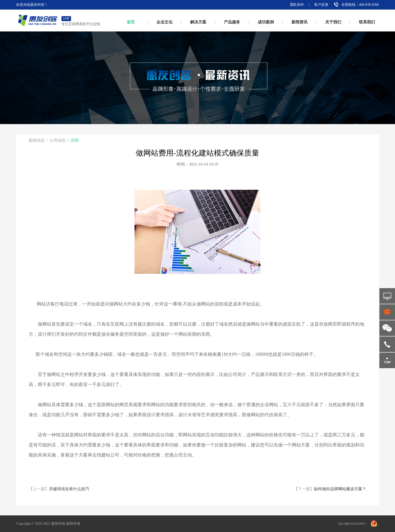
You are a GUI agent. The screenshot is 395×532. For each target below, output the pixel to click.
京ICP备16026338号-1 (353, 524)
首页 (131, 22)
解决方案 (198, 22)
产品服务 (232, 22)
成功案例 (266, 22)
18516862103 (387, 344)
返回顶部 (387, 360)
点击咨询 (387, 312)
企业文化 (164, 22)
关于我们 (333, 22)
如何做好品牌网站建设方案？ (330, 489)
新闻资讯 (300, 22)
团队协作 (297, 5)
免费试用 (387, 296)
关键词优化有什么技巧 (59, 489)
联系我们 (367, 22)
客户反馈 (321, 5)
